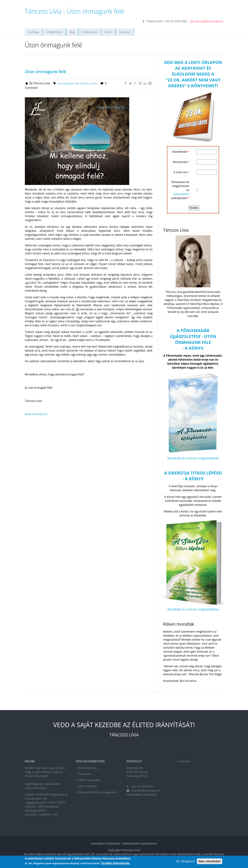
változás (84, 83)
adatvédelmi (181, 194)
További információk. (116, 863)
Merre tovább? (88, 786)
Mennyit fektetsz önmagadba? (98, 792)
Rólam (108, 32)
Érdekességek (90, 32)
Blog (72, 32)
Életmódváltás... (89, 768)
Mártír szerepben (90, 780)
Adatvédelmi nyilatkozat (140, 843)
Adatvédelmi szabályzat (142, 795)
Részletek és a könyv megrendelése (193, 458)
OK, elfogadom (185, 861)
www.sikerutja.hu (36, 414)
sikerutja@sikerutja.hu (209, 21)
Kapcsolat (125, 32)
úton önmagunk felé (68, 83)
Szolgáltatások (54, 32)
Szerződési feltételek (105, 843)
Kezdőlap (34, 32)
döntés (94, 83)
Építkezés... (86, 774)
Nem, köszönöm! (210, 861)
